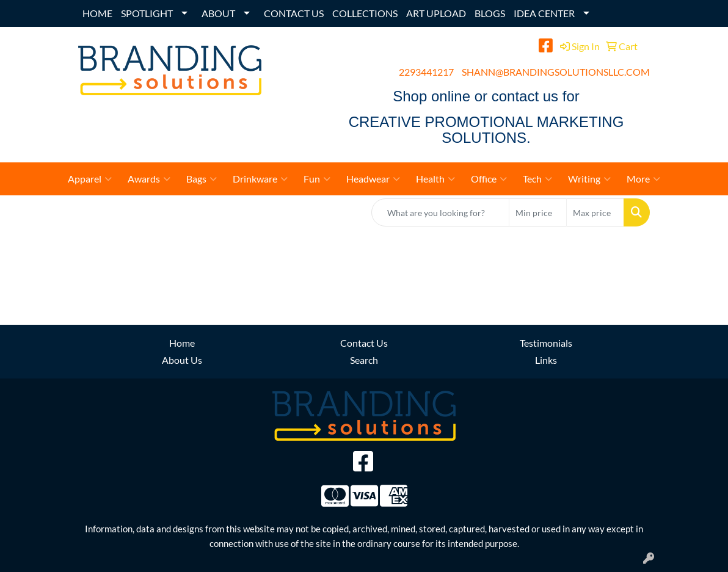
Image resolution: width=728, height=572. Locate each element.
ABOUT (218, 13)
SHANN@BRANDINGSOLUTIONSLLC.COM (556, 72)
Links (546, 360)
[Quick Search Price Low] (538, 212)
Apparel (90, 179)
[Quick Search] (440, 212)
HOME (97, 13)
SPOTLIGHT (147, 13)
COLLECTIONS (365, 13)
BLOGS (490, 13)
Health (435, 179)
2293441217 (426, 72)
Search (364, 360)
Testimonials (546, 343)
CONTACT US (294, 13)
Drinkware (260, 179)
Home (182, 343)
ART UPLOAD (436, 13)
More (643, 179)
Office (489, 179)
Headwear (373, 179)
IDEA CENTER (544, 13)
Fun (317, 179)
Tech (537, 179)
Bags (202, 179)
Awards (149, 179)
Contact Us (364, 343)
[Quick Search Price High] (595, 212)
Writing (589, 179)
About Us (182, 360)
